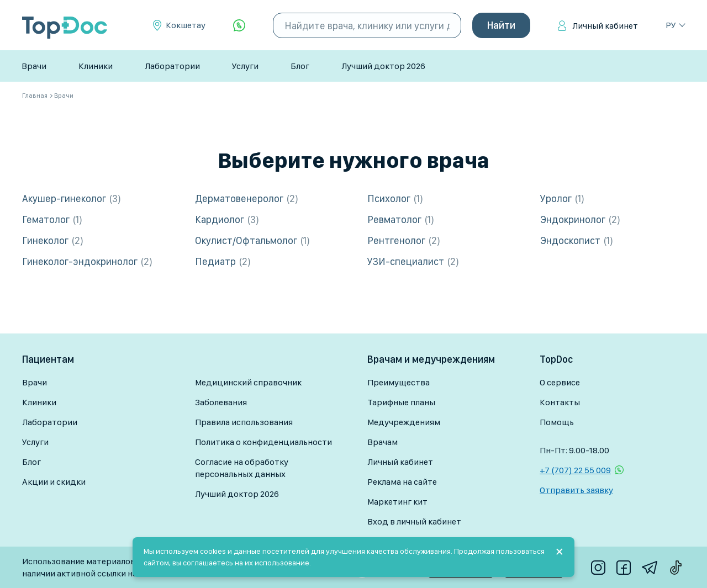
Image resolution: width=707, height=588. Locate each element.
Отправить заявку (576, 490)
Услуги (245, 66)
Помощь (557, 422)
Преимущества (399, 382)
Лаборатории (172, 66)
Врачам (382, 442)
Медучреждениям (404, 422)
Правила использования (244, 422)
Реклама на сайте (402, 482)
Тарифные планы (401, 402)
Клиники (96, 66)
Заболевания (221, 402)
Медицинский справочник (248, 382)
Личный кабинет (605, 26)
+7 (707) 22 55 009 (575, 470)
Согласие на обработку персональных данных (242, 468)
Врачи (34, 66)
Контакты (560, 402)
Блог (300, 66)
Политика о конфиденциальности (263, 442)
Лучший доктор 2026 (383, 66)
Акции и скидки (54, 482)
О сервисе (560, 382)
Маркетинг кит (397, 502)
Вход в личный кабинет (414, 521)
